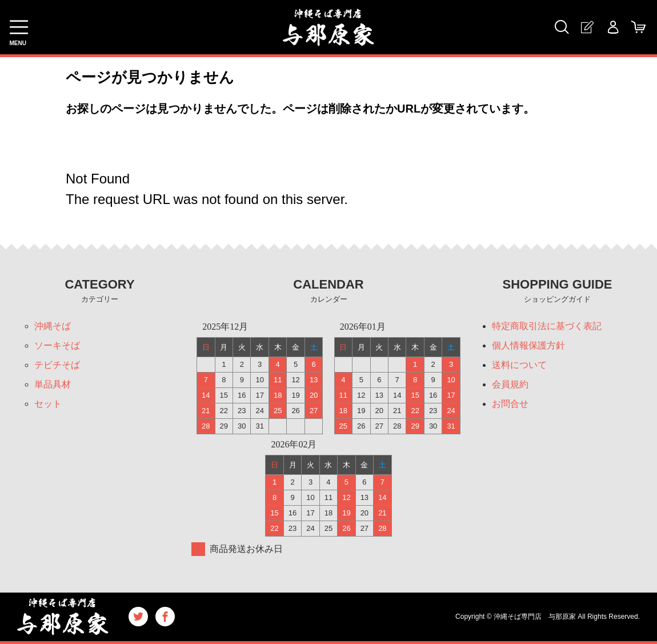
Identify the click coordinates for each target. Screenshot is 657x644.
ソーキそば (57, 345)
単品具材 (53, 384)
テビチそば (57, 365)
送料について (519, 365)
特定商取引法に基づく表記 (547, 326)
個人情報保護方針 (528, 345)
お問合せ (510, 404)
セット (48, 404)
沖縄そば (53, 326)
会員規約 (510, 384)
